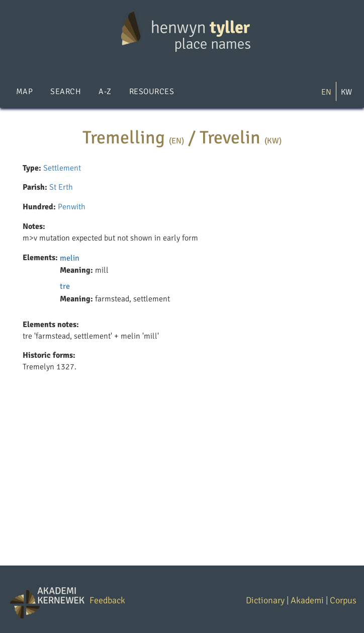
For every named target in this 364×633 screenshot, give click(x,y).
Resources (152, 92)
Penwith (72, 207)
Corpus (343, 600)
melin (70, 258)
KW (346, 92)
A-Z (105, 92)
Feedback (107, 600)
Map (24, 92)
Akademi (307, 600)
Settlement (62, 168)
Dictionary (265, 600)
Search (66, 92)
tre (65, 286)
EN (326, 92)
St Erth (61, 187)
